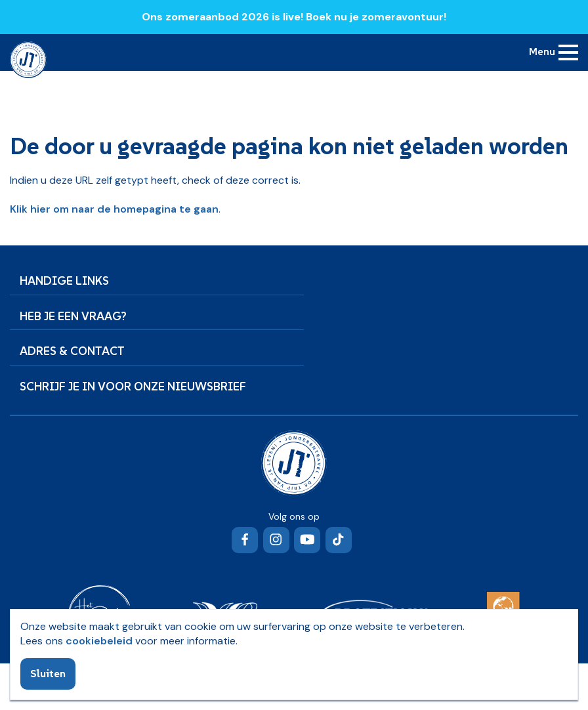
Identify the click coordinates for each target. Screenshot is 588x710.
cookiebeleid (99, 641)
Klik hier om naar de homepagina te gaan (114, 209)
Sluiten (48, 673)
